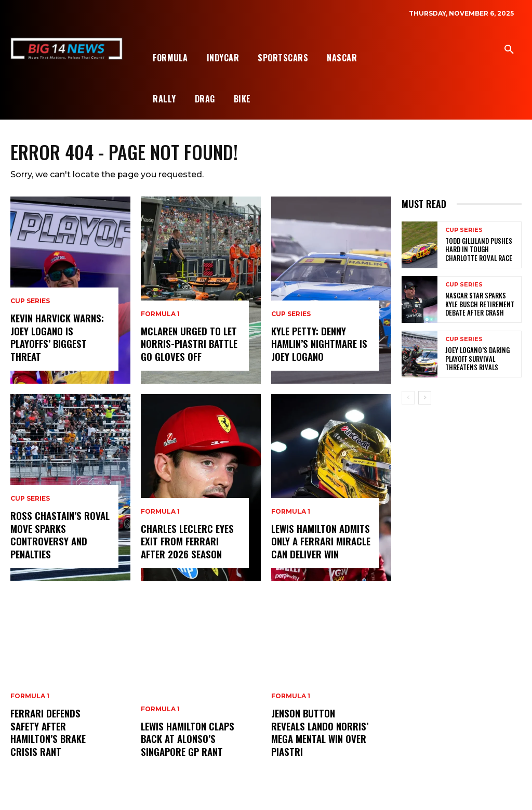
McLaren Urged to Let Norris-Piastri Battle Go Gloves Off (188, 344)
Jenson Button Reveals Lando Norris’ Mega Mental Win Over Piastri (320, 734)
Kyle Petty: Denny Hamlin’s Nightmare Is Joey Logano (318, 344)
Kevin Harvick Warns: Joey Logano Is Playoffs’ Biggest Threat (56, 338)
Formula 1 (30, 711)
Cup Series (30, 304)
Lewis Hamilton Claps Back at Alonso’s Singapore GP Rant (187, 740)
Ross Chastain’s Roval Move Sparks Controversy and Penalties (58, 536)
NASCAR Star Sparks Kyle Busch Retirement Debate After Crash (481, 305)
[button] (509, 50)
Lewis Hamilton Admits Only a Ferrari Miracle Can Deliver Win (321, 542)
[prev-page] (408, 398)
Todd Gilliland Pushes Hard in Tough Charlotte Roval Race (481, 250)
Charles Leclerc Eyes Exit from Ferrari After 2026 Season (186, 542)
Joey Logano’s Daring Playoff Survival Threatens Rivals (475, 359)
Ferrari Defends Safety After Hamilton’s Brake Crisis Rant (60, 740)
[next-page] (425, 398)
